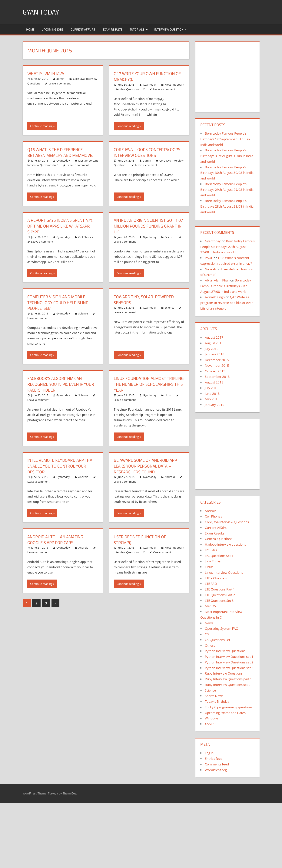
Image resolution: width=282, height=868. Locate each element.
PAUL (209, 258)
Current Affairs (83, 29)
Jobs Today (213, 561)
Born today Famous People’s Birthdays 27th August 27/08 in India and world (227, 247)
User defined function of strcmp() (140, 540)
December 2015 (217, 360)
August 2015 (214, 382)
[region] (227, 75)
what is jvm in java (46, 74)
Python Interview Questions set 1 (229, 657)
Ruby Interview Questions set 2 (228, 685)
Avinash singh (215, 297)
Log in (209, 753)
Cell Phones (86, 237)
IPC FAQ (211, 550)
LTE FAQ (211, 584)
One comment (162, 552)
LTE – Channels (216, 578)
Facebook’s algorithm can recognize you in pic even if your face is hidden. (61, 384)
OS (207, 634)
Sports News (214, 696)
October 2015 (215, 371)
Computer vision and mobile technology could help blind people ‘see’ (58, 303)
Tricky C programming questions (229, 707)
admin (60, 79)
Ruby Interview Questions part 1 (228, 679)
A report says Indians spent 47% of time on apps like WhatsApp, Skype (60, 226)
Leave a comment (60, 83)
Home (30, 29)
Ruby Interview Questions (224, 673)
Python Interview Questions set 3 (229, 668)
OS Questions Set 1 (219, 640)
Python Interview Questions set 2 (229, 662)
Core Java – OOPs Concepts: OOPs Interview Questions (147, 152)
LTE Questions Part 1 (220, 589)
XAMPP (210, 724)
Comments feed (217, 764)
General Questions (219, 539)
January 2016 (215, 354)
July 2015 (212, 388)
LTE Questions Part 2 (220, 595)
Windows (212, 718)
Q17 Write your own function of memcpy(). (147, 76)
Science (169, 237)
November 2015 (217, 365)
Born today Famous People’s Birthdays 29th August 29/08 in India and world (227, 190)
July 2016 (212, 349)
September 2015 (217, 377)
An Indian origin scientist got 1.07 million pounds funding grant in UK (148, 226)
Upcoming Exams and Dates (225, 713)
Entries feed (214, 759)
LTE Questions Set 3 (219, 601)
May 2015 (212, 399)
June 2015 (212, 394)
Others (210, 645)
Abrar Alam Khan (217, 280)
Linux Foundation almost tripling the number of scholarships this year (149, 384)
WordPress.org (216, 770)
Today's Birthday (217, 701)
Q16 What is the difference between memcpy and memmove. (60, 152)
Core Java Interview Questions (227, 522)
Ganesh (210, 269)
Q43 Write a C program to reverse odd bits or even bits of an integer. (227, 303)
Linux (168, 395)
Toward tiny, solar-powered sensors (144, 300)
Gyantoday (150, 85)
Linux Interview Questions (224, 572)
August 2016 (214, 343)
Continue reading (41, 126)
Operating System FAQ (222, 628)
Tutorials (139, 29)
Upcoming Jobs (53, 29)
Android (83, 477)
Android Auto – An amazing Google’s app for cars (55, 540)
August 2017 (214, 337)
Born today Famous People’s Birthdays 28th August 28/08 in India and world (227, 206)
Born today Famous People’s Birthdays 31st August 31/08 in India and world (227, 156)
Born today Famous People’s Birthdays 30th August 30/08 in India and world (227, 173)
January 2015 (215, 405)
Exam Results (112, 29)
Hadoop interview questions (225, 544)
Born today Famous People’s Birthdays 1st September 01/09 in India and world (225, 139)
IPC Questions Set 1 (219, 556)
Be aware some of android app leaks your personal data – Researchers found (145, 466)
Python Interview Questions (225, 651)
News (209, 623)
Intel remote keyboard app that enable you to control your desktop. (61, 466)
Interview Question (171, 29)
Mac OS (210, 606)
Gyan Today (41, 12)
